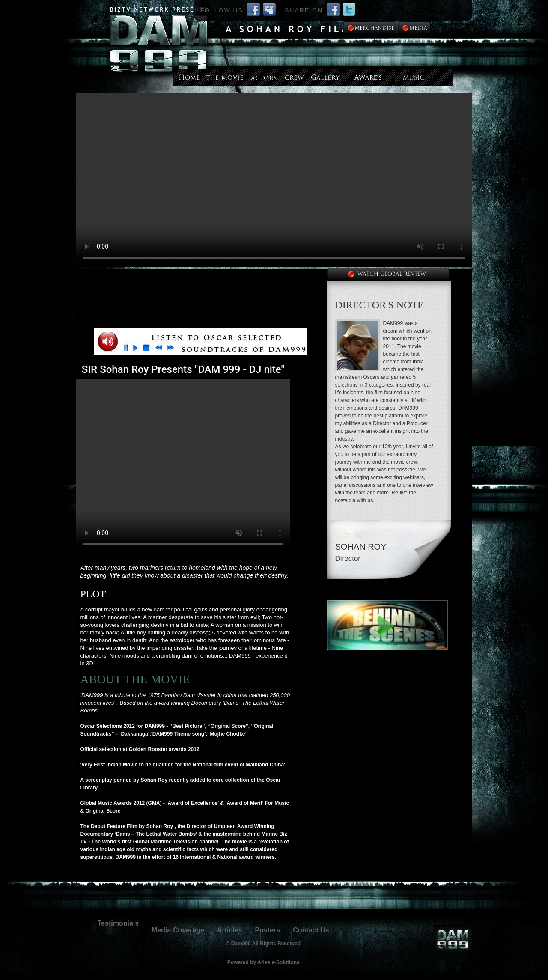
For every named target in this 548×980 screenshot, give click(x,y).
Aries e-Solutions (278, 962)
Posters (268, 930)
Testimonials (118, 923)
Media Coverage (178, 930)
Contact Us (311, 930)
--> (274, 180)
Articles (230, 930)
